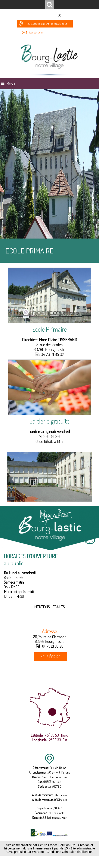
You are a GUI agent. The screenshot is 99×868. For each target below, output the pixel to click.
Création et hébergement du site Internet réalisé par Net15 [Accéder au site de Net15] (49, 847)
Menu (11, 84)
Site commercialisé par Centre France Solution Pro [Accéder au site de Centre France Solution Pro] (41, 845)
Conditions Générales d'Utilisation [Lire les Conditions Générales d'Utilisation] (70, 852)
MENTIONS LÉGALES (49, 607)
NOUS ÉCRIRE (50, 657)
